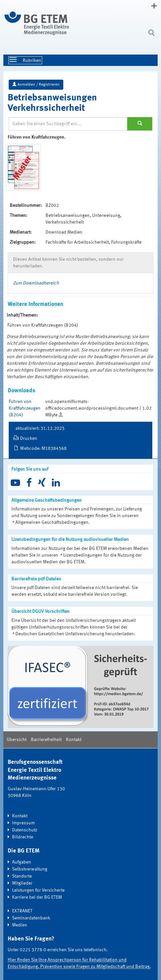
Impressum (23, 823)
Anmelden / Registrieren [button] (36, 84)
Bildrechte (23, 837)
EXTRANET (22, 911)
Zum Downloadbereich (36, 283)
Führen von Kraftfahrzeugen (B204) (25, 408)
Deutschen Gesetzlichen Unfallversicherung (60, 634)
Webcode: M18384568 (43, 448)
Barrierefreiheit (46, 740)
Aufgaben (22, 862)
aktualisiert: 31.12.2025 (40, 428)
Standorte (22, 876)
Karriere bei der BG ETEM (37, 897)
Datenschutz (25, 830)
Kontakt (74, 740)
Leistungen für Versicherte (38, 890)
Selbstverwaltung (30, 869)
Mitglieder (22, 883)
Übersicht (17, 740)
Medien (20, 925)
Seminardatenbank (31, 918)
